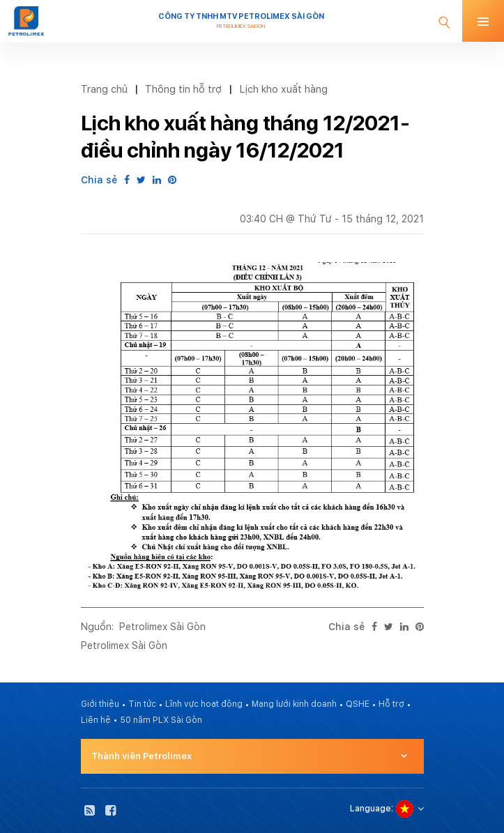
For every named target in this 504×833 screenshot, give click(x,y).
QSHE (358, 704)
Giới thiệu (100, 704)
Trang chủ (104, 89)
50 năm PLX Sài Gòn (161, 720)
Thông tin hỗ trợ (183, 89)
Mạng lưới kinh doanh (294, 704)
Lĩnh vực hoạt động (204, 704)
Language (371, 809)
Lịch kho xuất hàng (283, 89)
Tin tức (142, 704)
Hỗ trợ (391, 704)
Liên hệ (96, 720)
